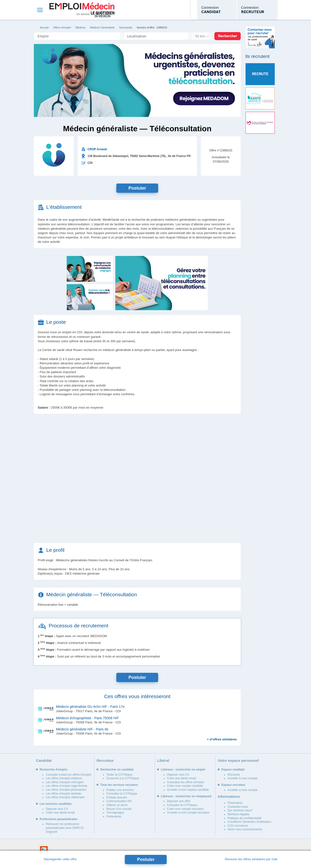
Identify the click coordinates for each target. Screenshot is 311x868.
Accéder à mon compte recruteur (188, 813)
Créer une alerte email (60, 813)
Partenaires (114, 816)
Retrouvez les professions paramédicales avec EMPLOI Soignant (65, 828)
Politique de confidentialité (244, 818)
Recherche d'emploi (54, 770)
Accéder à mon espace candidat (188, 790)
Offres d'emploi (62, 27)
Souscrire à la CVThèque (123, 778)
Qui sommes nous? (240, 810)
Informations (229, 796)
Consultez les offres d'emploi (186, 782)
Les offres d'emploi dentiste (64, 794)
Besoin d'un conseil (119, 809)
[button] (162, 283)
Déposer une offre (179, 801)
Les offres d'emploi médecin (64, 778)
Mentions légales (238, 814)
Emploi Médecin (82, 10)
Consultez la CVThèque (122, 794)
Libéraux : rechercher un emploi (183, 770)
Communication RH (119, 801)
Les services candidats (56, 804)
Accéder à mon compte (242, 778)
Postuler (137, 188)
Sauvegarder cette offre (60, 859)
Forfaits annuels (117, 798)
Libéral (163, 760)
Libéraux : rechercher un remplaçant (186, 796)
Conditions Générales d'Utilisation (249, 822)
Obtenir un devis (117, 805)
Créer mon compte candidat (185, 786)
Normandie (126, 27)
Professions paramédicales (59, 819)
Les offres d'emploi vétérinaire (65, 797)
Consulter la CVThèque (182, 805)
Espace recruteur (233, 785)
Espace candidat (233, 770)
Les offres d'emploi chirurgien (65, 782)
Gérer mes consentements (245, 829)
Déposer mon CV (57, 809)
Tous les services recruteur (119, 785)
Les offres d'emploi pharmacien (66, 790)
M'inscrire (234, 775)
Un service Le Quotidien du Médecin (96, 14)
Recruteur (105, 760)
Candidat (44, 760)
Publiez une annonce (120, 790)
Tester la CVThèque (119, 775)
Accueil (44, 27)
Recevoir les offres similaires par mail (251, 859)
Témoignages (115, 813)
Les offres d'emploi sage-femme (66, 786)
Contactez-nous (238, 807)
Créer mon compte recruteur (185, 809)
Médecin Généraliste (102, 27)
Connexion (211, 10)
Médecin (81, 27)
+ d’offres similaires (222, 739)
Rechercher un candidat (117, 770)
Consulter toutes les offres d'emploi (69, 775)
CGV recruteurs (238, 826)
